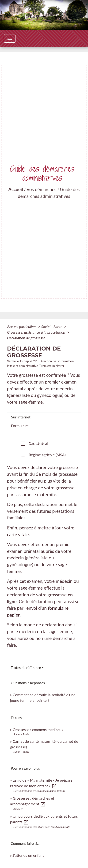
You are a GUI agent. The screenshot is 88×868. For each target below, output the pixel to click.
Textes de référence (26, 668)
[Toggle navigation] (10, 38)
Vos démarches (41, 189)
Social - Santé (52, 327)
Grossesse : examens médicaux (38, 729)
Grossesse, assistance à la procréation (37, 332)
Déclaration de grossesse (26, 338)
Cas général (34, 444)
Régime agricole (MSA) (43, 455)
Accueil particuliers (22, 327)
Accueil (16, 189)
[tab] (44, 417)
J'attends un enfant (28, 855)
